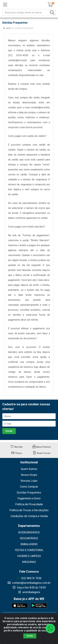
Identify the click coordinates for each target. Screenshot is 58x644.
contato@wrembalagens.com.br (29, 583)
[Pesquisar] (52, 12)
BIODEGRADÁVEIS (29, 532)
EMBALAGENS (29, 544)
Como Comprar (29, 487)
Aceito (30, 636)
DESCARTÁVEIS (29, 538)
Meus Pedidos (42, 447)
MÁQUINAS (29, 562)
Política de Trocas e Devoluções (29, 510)
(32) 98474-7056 (29, 578)
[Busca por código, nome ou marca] (26, 12)
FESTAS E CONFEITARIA (29, 550)
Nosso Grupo (29, 475)
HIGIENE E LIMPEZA (29, 556)
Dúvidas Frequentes (29, 493)
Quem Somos (29, 469)
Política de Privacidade (29, 504)
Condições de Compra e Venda (29, 516)
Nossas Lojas (29, 481)
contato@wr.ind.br (18, 60)
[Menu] (5, 5)
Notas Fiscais (42, 453)
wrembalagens (29, 592)
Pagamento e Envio (29, 498)
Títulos (16, 453)
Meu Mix (16, 447)
